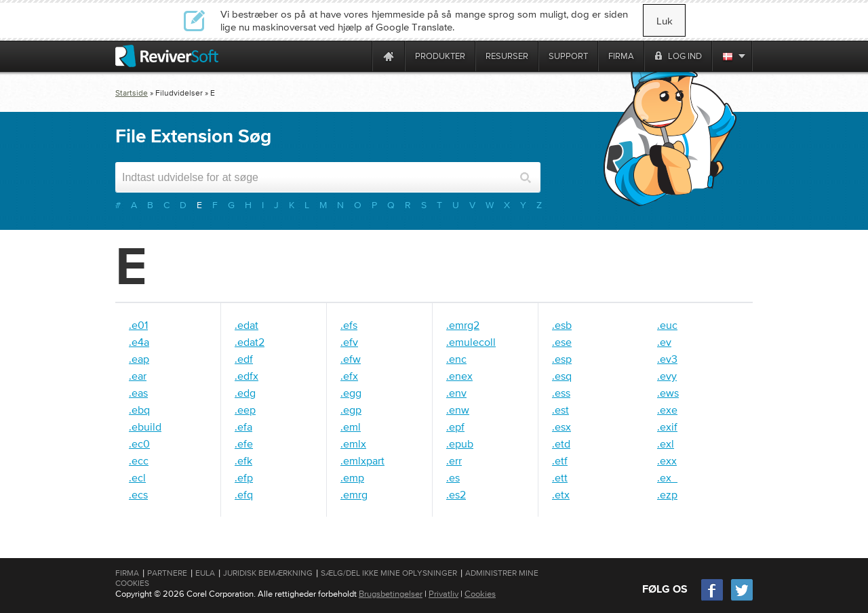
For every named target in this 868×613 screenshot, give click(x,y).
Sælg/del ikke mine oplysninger (389, 573)
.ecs (138, 494)
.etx (561, 494)
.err (454, 460)
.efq (244, 494)
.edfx (246, 376)
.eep (245, 410)
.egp (351, 410)
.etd (561, 443)
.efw (351, 359)
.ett (560, 477)
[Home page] (389, 56)
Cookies (480, 594)
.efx (349, 376)
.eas (138, 393)
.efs (349, 325)
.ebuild (145, 427)
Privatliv (443, 594)
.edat (246, 325)
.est (560, 410)
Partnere (167, 573)
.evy (667, 376)
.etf (560, 460)
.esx (561, 427)
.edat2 (250, 342)
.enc (456, 359)
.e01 (138, 325)
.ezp (667, 494)
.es (453, 477)
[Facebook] (713, 599)
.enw (458, 410)
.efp (244, 477)
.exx (667, 460)
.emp (352, 477)
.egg (351, 393)
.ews (668, 393)
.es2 (456, 494)
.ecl (137, 477)
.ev (664, 342)
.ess (561, 393)
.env (456, 393)
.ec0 (139, 443)
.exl (666, 443)
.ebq (139, 410)
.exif (667, 427)
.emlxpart (362, 460)
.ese (562, 342)
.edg (245, 393)
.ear (138, 376)
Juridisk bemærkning (268, 573)
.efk (243, 460)
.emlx (353, 443)
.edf (244, 359)
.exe (667, 410)
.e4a (139, 342)
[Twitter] (742, 599)
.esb (562, 325)
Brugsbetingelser (391, 594)
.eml (351, 427)
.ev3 (667, 359)
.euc (667, 325)
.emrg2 (463, 325)
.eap (139, 359)
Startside (132, 93)
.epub (460, 443)
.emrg (354, 494)
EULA (205, 573)
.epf (455, 427)
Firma (127, 573)
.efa (243, 427)
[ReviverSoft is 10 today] (359, 56)
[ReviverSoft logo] (167, 56)
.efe (244, 443)
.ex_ (667, 477)
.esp (562, 359)
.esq (562, 376)
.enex (459, 376)
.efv (349, 342)
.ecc (139, 460)
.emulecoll (471, 342)
